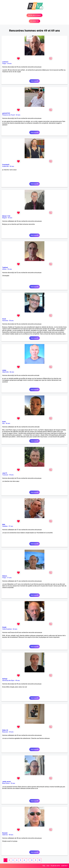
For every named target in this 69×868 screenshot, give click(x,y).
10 (39, 860)
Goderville (5, 166)
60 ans (12, 166)
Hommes (5, 321)
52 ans (10, 269)
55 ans (11, 475)
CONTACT (64, 866)
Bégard (4, 218)
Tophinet (5, 267)
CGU (48, 866)
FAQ (44, 866)
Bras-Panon (6, 783)
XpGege (5, 679)
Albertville (5, 372)
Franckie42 (6, 165)
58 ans (11, 835)
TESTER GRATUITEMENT (35, 15)
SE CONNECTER (34, 21)
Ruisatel (5, 833)
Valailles (5, 526)
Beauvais (5, 732)
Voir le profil (34, 81)
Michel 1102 (6, 216)
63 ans (18, 115)
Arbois (4, 269)
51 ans (9, 578)
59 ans (9, 64)
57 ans (11, 526)
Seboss (5, 576)
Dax (3, 423)
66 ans (12, 372)
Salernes (5, 835)
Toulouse (5, 475)
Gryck (4, 319)
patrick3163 (6, 113)
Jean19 (5, 473)
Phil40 (4, 627)
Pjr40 (4, 422)
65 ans (11, 732)
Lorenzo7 (5, 62)
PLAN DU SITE (55, 866)
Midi (4, 525)
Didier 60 (5, 730)
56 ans (11, 321)
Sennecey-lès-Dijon (8, 680)
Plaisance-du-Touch (9, 115)
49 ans (18, 680)
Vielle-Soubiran (7, 629)
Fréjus (4, 64)
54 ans (10, 218)
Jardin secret (6, 782)
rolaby (4, 370)
